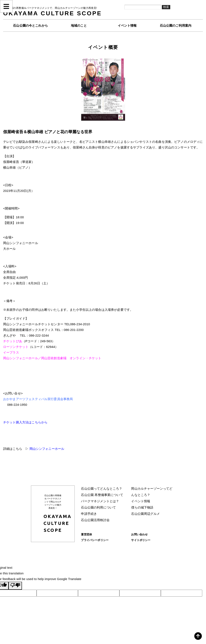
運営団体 (86, 534)
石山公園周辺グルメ (145, 514)
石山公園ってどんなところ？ (102, 489)
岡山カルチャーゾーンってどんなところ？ (152, 492)
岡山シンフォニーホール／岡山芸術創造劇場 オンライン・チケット (52, 358)
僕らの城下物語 (142, 507)
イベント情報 (141, 501)
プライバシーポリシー (95, 540)
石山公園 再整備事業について (102, 495)
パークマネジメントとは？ (100, 501)
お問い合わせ (139, 534)
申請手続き (89, 514)
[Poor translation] (15, 586)
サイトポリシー (141, 540)
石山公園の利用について (98, 507)
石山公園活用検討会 (95, 520)
